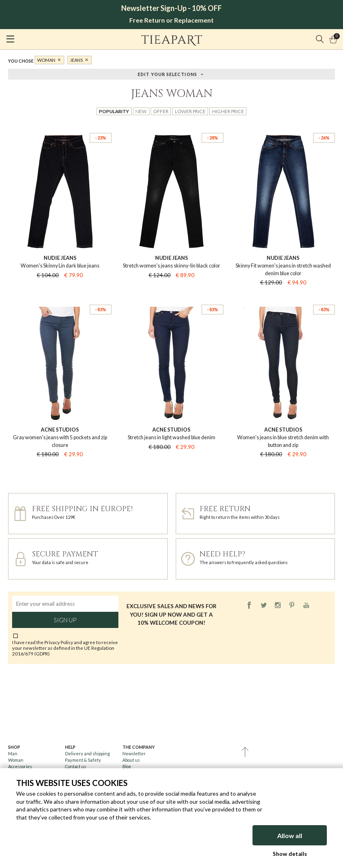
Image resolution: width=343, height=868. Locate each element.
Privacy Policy (59, 642)
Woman (46, 60)
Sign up (65, 620)
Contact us (76, 766)
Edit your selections (167, 74)
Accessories (20, 766)
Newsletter (134, 753)
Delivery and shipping (87, 753)
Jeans (76, 60)
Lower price (190, 111)
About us (131, 760)
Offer (161, 111)
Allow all (290, 835)
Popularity (114, 111)
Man (13, 753)
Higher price (228, 111)
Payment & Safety (83, 760)
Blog (127, 766)
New (141, 111)
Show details (290, 854)
